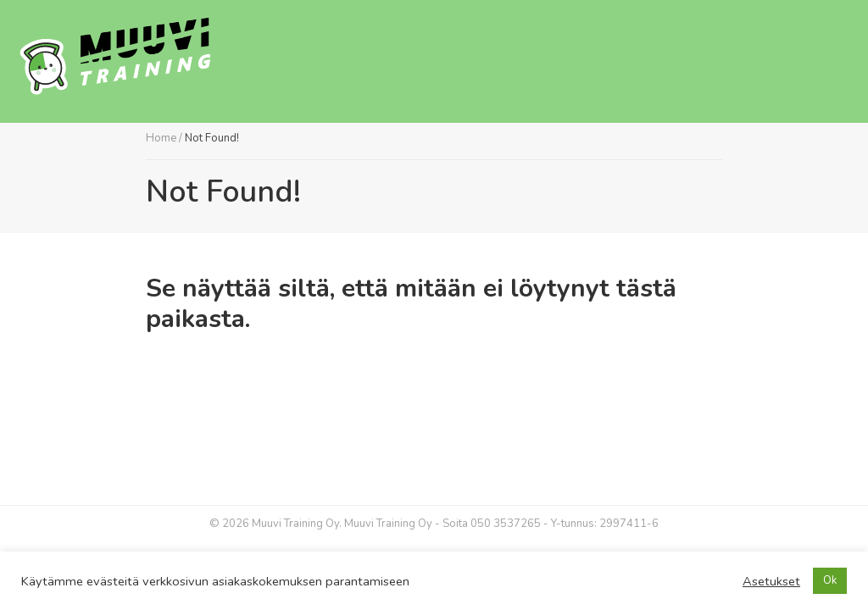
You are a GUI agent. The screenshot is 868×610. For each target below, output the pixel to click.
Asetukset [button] (771, 581)
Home (161, 138)
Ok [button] (830, 580)
